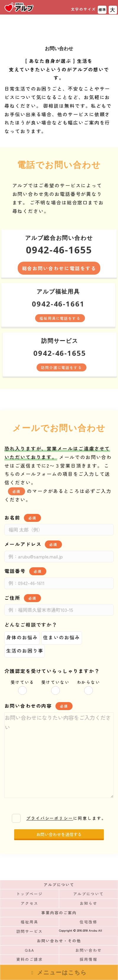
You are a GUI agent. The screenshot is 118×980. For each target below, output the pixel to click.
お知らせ (88, 903)
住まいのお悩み (62, 637)
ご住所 (23, 598)
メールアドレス (33, 544)
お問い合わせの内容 (38, 706)
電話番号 (25, 571)
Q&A (29, 950)
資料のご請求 (29, 959)
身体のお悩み (22, 637)
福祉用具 (29, 922)
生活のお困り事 (25, 650)
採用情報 (88, 959)
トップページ (29, 894)
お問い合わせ (88, 950)
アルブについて (88, 894)
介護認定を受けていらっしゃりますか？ (52, 671)
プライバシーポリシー (50, 818)
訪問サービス (29, 931)
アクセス (29, 903)
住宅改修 (88, 922)
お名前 (23, 518)
